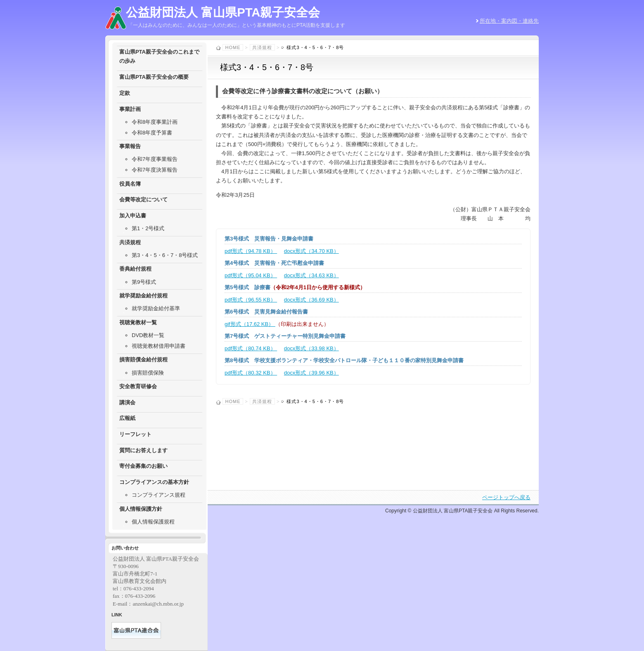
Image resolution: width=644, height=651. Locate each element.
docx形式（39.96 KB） (311, 373)
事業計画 (130, 109)
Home (233, 47)
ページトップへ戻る (506, 497)
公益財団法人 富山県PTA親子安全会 (223, 12)
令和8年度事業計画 (155, 122)
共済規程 (262, 47)
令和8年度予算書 (152, 133)
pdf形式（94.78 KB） (251, 251)
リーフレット (135, 434)
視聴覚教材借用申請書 (159, 346)
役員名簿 (130, 184)
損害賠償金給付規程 (143, 360)
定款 (125, 93)
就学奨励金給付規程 (143, 296)
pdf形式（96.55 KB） (251, 300)
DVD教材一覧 (148, 335)
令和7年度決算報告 (155, 170)
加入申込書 (133, 216)
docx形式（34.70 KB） (311, 251)
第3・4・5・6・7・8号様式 (165, 255)
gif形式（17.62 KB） (250, 324)
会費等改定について (143, 199)
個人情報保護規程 (153, 522)
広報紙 (127, 418)
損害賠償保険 (148, 373)
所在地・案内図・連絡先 (509, 21)
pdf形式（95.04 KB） (251, 275)
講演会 (127, 402)
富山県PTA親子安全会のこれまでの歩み (159, 56)
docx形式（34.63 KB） (311, 275)
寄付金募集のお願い (143, 466)
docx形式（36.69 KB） (311, 300)
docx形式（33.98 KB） (311, 348)
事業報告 (130, 146)
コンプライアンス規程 (159, 495)
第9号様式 (144, 282)
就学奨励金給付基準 (156, 308)
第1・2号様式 (148, 228)
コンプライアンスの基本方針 (154, 482)
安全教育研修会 (138, 386)
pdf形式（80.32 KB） (251, 373)
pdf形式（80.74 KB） (251, 348)
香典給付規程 (135, 269)
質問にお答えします (143, 450)
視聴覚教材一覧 (138, 322)
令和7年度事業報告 (155, 159)
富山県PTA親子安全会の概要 (154, 77)
